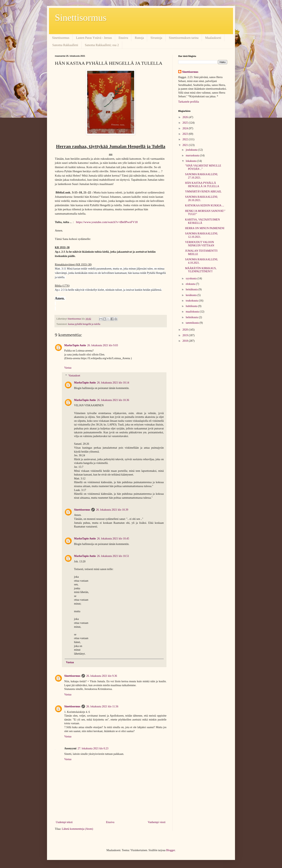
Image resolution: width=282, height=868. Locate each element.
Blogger (171, 850)
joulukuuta (192, 150)
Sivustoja (156, 38)
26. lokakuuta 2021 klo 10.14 (113, 383)
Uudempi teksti (64, 822)
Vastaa (68, 368)
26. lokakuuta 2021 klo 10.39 (112, 510)
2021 (186, 145)
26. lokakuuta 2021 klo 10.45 (113, 539)
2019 (186, 335)
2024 (186, 128)
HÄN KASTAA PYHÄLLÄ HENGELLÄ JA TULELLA (202, 185)
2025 (186, 123)
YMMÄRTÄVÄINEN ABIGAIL (203, 192)
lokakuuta (191, 161)
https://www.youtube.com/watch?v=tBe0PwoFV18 (107, 222)
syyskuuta (192, 278)
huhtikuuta (192, 306)
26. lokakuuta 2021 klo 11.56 (102, 706)
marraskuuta (193, 155)
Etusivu (123, 38)
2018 (186, 341)
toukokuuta (192, 301)
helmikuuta (192, 317)
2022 (186, 139)
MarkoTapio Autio (75, 345)
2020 (186, 330)
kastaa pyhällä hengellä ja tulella (84, 324)
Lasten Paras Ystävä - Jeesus (94, 38)
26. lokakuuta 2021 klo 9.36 (102, 676)
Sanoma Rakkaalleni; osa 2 (102, 45)
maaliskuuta (193, 312)
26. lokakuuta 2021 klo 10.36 (113, 400)
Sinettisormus (81, 18)
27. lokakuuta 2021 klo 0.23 (93, 748)
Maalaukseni (213, 38)
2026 (186, 117)
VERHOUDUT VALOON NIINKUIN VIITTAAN (200, 244)
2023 (186, 134)
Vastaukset (74, 376)
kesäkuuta (191, 295)
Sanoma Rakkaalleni (65, 45)
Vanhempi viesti (157, 822)
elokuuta (191, 284)
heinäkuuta (192, 289)
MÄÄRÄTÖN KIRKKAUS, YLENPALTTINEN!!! (201, 270)
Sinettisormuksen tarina (184, 38)
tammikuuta (193, 323)
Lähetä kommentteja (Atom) (77, 829)
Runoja (139, 38)
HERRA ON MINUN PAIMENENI (205, 228)
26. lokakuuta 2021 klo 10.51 (113, 556)
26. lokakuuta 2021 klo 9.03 (103, 345)
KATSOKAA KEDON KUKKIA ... (205, 205)
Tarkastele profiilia (189, 102)
